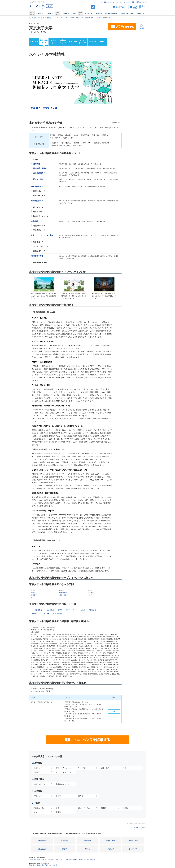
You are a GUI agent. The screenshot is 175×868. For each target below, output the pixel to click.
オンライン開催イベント (91, 859)
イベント (62, 859)
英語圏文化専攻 (39, 173)
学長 (57, 808)
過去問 (58, 796)
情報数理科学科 (37, 256)
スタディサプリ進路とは (102, 2)
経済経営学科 (36, 201)
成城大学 (65, 849)
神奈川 (55, 865)
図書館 (103, 808)
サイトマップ (117, 2)
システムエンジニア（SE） (41, 614)
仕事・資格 (66, 13)
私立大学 (67, 18)
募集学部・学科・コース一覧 (93, 18)
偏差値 (102, 41)
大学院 (125, 808)
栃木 (34, 865)
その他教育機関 (111, 13)
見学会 (56, 859)
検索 (93, 7)
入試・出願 (140, 13)
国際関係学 (63, 593)
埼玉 (42, 865)
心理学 (90, 595)
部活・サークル (84, 808)
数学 (32, 597)
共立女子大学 (42, 849)
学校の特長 (82, 768)
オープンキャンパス (127, 13)
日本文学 (91, 593)
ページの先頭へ (141, 828)
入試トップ (38, 796)
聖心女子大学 (133, 849)
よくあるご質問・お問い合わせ (134, 2)
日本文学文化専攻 (40, 168)
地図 (114, 711)
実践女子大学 (133, 841)
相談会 (81, 859)
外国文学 (34, 595)
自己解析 (50, 13)
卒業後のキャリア (63, 42)
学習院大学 (65, 841)
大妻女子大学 (110, 841)
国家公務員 (38, 610)
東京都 (51, 859)
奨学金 (36, 772)
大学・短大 (88, 13)
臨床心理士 (59, 614)
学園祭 (58, 812)
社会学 (90, 590)
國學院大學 (87, 841)
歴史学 (33, 590)
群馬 (38, 865)
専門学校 (99, 13)
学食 (35, 812)
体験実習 (75, 859)
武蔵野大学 (110, 849)
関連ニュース (39, 808)
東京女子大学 (79, 18)
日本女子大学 (42, 841)
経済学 (61, 590)
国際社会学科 (36, 187)
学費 (125, 768)
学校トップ (34, 41)
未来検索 (40, 13)
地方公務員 (50, 610)
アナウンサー (72, 610)
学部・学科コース (44, 42)
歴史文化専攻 (38, 179)
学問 (74, 13)
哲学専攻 (37, 164)
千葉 (46, 865)
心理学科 (34, 221)
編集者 (83, 610)
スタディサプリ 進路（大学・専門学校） (40, 18)
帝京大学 (87, 849)
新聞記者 (93, 610)
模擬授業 (69, 859)
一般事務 (59, 610)
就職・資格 (73, 41)
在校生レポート (53, 42)
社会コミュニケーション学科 (42, 235)
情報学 (33, 593)
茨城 (30, 865)
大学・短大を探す (58, 18)
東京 (73, 18)
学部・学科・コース (63, 768)
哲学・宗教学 (64, 595)
